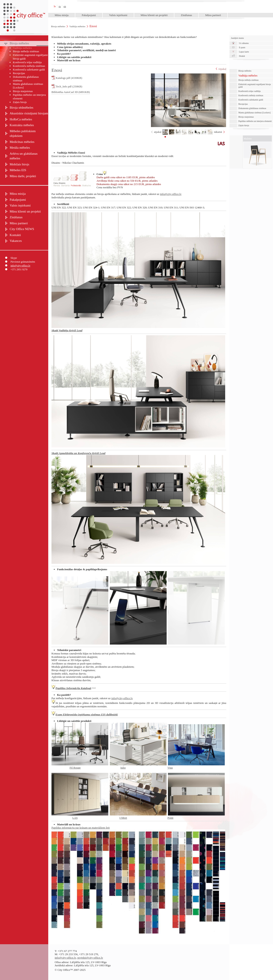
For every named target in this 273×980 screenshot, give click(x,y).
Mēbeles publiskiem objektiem (23, 134)
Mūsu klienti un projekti (154, 15)
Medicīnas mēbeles (22, 142)
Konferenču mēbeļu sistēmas (29, 66)
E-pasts (242, 47)
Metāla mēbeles (20, 148)
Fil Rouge (75, 768)
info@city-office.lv (20, 266)
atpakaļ (158, 132)
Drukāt (242, 56)
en (65, 7)
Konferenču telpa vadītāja (27, 62)
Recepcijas (19, 73)
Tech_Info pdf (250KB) (67, 86)
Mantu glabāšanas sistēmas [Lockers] (28, 86)
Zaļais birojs (20, 102)
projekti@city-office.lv (90, 958)
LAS (75, 818)
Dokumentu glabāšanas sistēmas (26, 79)
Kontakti (15, 235)
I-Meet (123, 818)
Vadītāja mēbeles (77, 26)
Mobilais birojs (19, 164)
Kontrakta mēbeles (22, 125)
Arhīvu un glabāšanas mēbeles (24, 156)
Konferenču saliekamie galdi (29, 70)
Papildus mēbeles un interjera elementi (29, 97)
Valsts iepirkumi (118, 15)
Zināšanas (186, 15)
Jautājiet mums (237, 38)
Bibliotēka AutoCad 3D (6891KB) (71, 92)
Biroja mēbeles (58, 26)
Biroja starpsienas (23, 91)
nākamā (218, 132)
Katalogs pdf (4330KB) (67, 78)
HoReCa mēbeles (21, 119)
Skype (14, 258)
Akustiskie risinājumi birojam (29, 113)
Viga (170, 768)
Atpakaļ (221, 69)
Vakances (16, 241)
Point (170, 818)
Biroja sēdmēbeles (21, 108)
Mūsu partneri (213, 15)
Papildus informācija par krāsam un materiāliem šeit (81, 828)
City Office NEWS (22, 229)
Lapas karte (244, 52)
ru (60, 7)
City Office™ (24, 6)
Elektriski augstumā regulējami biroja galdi (30, 57)
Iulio (123, 768)
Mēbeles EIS (18, 170)
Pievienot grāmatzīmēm (23, 262)
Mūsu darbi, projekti (23, 176)
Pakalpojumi (89, 15)
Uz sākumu (244, 43)
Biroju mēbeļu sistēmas (26, 51)
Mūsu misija (62, 15)
